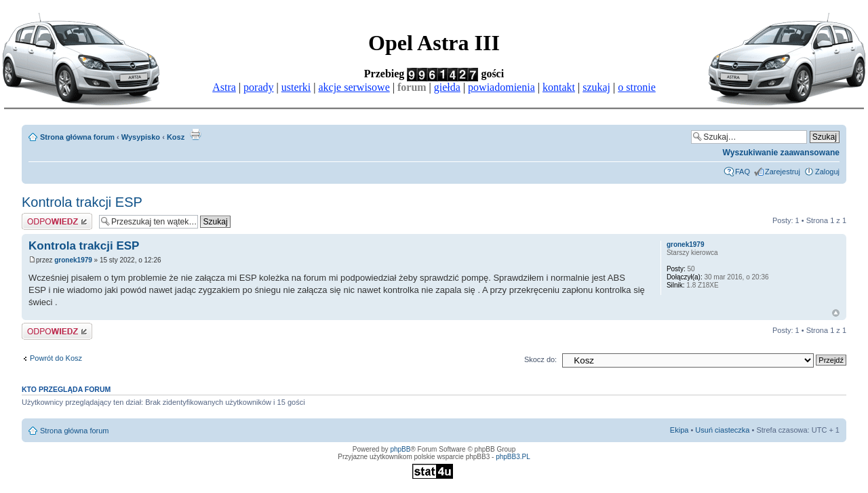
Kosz (176, 137)
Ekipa (679, 430)
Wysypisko (141, 137)
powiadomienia (501, 87)
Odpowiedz (57, 221)
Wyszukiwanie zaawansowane (781, 153)
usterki (296, 87)
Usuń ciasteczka (722, 430)
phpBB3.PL (513, 457)
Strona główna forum (77, 137)
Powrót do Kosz (56, 358)
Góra (836, 313)
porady (258, 87)
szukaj (596, 87)
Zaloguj (827, 172)
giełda (447, 87)
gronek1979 (73, 260)
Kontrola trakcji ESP (82, 202)
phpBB (400, 449)
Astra (224, 87)
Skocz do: (540, 359)
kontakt (559, 87)
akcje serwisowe (354, 87)
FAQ (743, 172)
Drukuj (195, 134)
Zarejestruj (783, 172)
